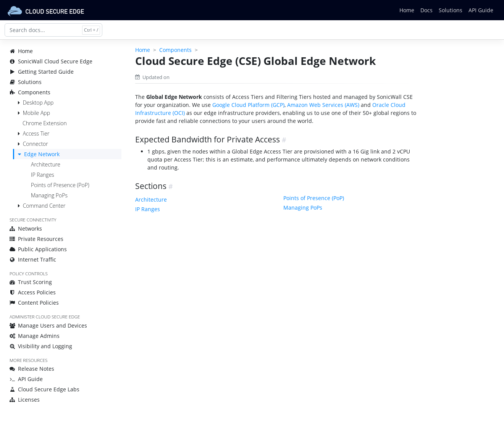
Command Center (44, 206)
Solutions (451, 10)
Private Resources (36, 239)
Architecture (46, 164)
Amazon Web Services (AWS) (323, 105)
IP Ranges (43, 175)
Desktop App (38, 103)
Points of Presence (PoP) (60, 185)
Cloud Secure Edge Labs (44, 389)
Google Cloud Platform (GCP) (248, 105)
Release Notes (32, 369)
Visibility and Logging (41, 346)
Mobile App (36, 113)
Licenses (25, 400)
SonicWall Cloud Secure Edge (51, 61)
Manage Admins (35, 336)
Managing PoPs (49, 195)
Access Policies (33, 292)
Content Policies (34, 303)
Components (30, 92)
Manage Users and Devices (48, 325)
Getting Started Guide (42, 72)
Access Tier (36, 133)
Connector (36, 144)
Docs (426, 10)
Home (407, 10)
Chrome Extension (45, 123)
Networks (26, 229)
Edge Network (42, 154)
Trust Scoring (31, 282)
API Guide (481, 10)
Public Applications (38, 249)
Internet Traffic (33, 259)
